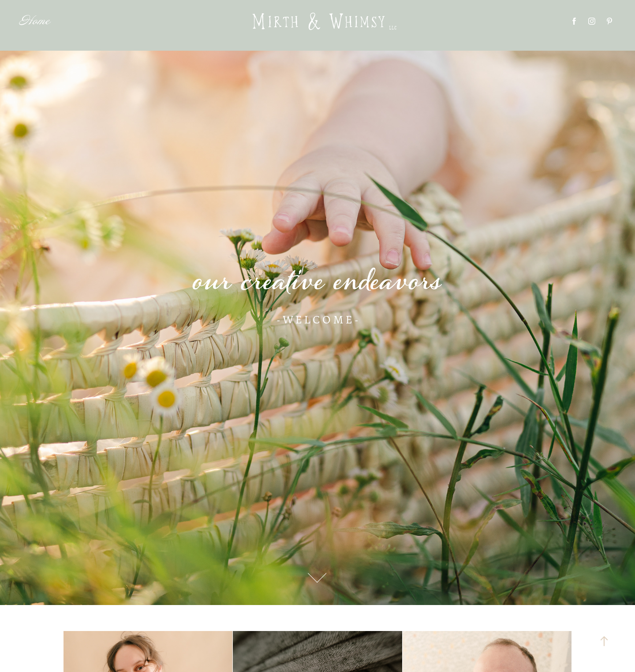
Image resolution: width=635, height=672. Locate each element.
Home (34, 21)
